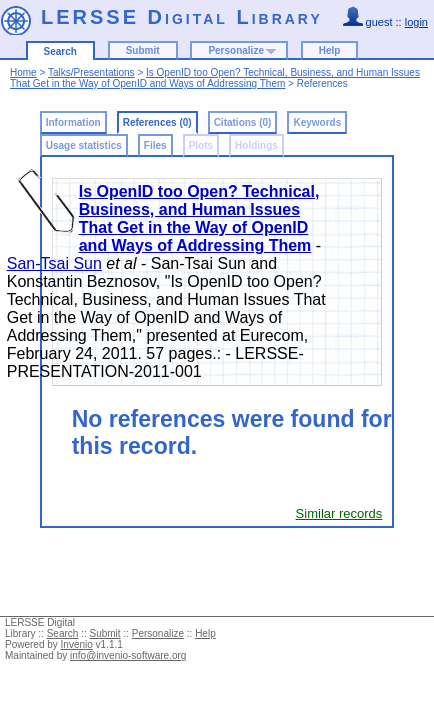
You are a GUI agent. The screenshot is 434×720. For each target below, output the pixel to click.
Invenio (77, 644)
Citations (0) (243, 122)
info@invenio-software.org (128, 655)
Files (155, 145)
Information (73, 122)
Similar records (339, 513)
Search (60, 51)
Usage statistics (84, 145)
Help (330, 50)
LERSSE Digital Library (182, 17)
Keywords (317, 122)
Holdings (256, 145)
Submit (143, 50)
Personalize (236, 50)
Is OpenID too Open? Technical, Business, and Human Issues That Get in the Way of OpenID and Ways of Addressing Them (215, 78)
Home (23, 72)
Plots (201, 145)
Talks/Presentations (91, 72)
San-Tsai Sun (54, 263)
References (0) (157, 122)
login (416, 22)
